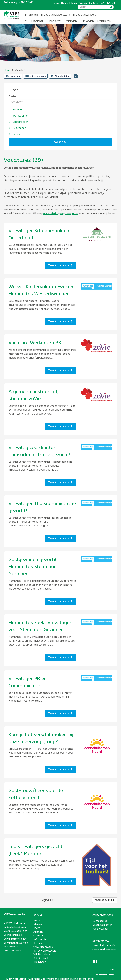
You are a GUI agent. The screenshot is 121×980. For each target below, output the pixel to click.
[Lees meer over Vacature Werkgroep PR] (42, 343)
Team (74, 3)
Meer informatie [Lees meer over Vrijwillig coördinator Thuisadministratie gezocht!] (61, 482)
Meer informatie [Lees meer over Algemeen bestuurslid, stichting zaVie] (61, 426)
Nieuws (65, 3)
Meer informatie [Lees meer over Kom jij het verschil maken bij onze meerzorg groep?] (61, 769)
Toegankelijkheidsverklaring (77, 976)
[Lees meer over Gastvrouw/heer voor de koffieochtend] (42, 794)
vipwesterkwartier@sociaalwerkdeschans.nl (105, 946)
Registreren (104, 21)
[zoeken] (111, 7)
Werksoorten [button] (19, 116)
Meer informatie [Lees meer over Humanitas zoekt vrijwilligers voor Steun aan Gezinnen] (61, 657)
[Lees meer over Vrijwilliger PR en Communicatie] (42, 682)
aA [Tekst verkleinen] (103, 3)
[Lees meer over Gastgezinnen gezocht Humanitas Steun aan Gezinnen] (42, 567)
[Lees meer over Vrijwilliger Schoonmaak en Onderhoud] (42, 234)
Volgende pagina (105, 897)
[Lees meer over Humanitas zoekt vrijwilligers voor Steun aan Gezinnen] (42, 626)
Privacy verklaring (15, 976)
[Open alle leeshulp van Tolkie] (76, 76)
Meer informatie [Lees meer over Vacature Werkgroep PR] (61, 370)
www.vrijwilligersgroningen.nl (61, 213)
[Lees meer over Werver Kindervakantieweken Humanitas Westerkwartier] (42, 290)
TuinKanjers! (53, 21)
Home (56, 3)
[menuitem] (32, 15)
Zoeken (13, 96)
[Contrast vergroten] (114, 3)
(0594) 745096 (26, 2)
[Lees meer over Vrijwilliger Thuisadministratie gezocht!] (42, 507)
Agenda (83, 3)
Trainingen (70, 21)
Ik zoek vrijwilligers (85, 15)
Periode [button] (15, 110)
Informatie (32, 15)
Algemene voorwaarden (43, 976)
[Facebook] (95, 959)
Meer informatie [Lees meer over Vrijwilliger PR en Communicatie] (61, 713)
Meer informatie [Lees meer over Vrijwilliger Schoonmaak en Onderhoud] (61, 265)
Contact (93, 3)
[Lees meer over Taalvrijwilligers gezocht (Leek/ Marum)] (42, 850)
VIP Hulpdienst (34, 21)
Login (112, 966)
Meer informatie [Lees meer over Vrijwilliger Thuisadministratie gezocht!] (61, 538)
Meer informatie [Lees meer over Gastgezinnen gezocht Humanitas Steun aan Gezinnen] (61, 601)
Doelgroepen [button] (19, 122)
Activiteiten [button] (17, 128)
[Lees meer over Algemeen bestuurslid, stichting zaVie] (42, 395)
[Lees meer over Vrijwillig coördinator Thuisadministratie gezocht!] (42, 451)
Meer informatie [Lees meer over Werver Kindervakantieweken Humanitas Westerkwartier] (61, 321)
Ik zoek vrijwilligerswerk (56, 15)
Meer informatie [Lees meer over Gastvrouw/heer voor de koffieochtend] (61, 825)
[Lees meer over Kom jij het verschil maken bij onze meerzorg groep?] (42, 738)
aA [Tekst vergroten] (108, 3)
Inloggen (88, 21)
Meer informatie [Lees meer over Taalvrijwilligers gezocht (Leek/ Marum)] (61, 881)
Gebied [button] (15, 134)
